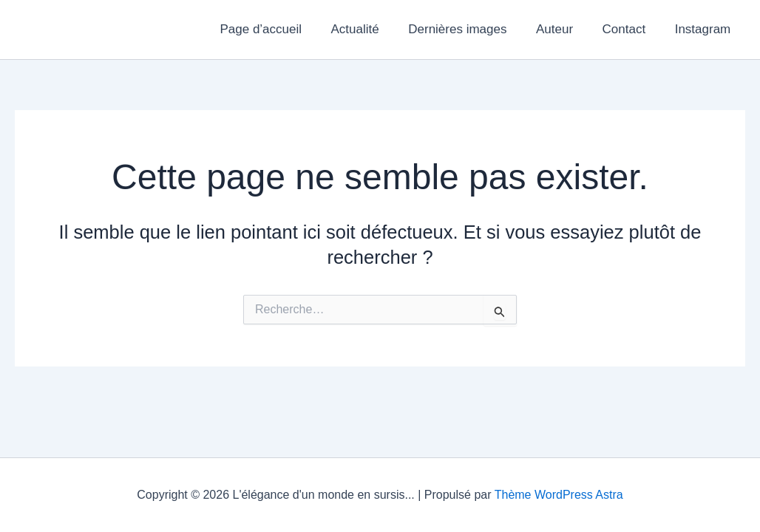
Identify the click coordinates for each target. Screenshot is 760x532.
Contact (630, 29)
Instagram (705, 29)
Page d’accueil (284, 29)
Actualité (373, 29)
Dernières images (471, 29)
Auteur (565, 29)
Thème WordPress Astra (559, 495)
